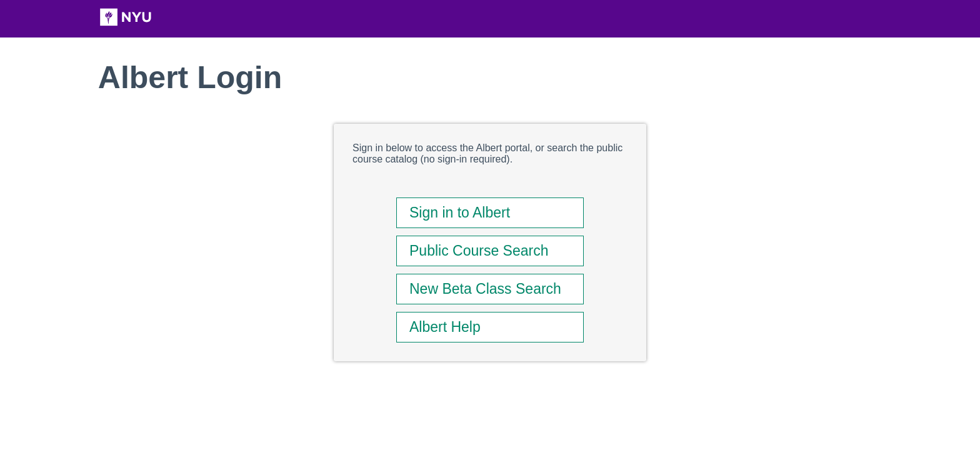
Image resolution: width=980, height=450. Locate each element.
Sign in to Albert (460, 212)
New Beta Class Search (485, 289)
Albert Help (445, 327)
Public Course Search (479, 251)
